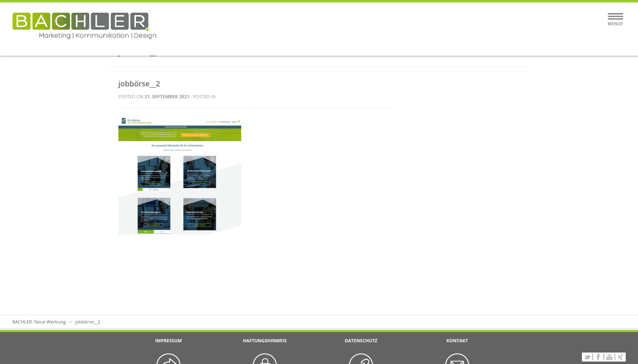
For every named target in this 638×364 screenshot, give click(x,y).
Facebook (598, 357)
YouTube (609, 357)
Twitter (587, 357)
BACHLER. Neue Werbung (39, 322)
